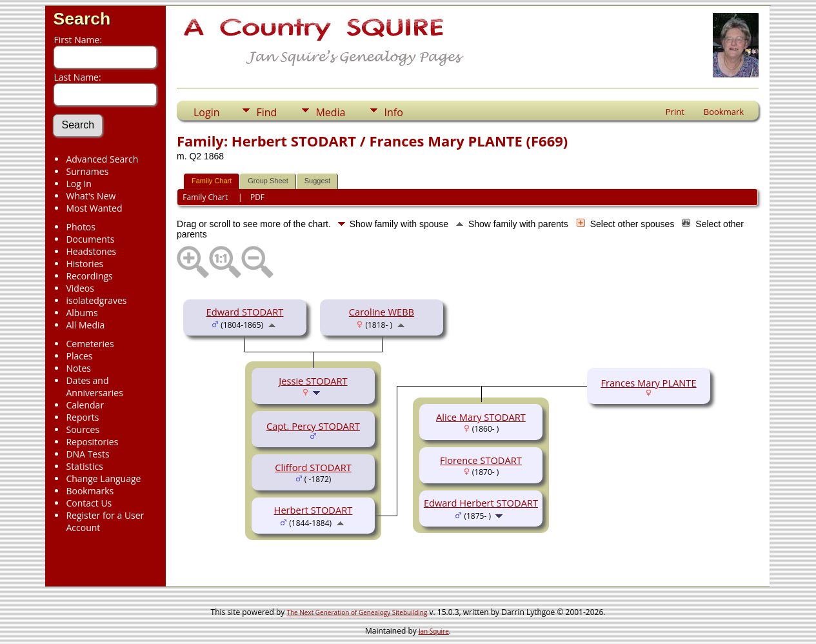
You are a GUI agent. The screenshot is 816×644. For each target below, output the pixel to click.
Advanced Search (102, 159)
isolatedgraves (96, 300)
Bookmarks (90, 491)
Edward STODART (245, 312)
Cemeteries (90, 344)
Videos (80, 288)
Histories (85, 264)
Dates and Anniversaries (94, 387)
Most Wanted (94, 208)
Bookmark (724, 112)
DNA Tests (87, 454)
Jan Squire (434, 631)
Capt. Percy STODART (313, 426)
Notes (78, 368)
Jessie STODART (313, 381)
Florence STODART (481, 460)
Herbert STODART (313, 510)
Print (675, 112)
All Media (85, 325)
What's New (91, 196)
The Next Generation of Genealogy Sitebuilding (357, 612)
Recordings (89, 276)
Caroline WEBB (382, 312)
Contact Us (89, 503)
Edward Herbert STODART (481, 503)
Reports (82, 417)
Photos (81, 227)
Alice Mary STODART (481, 417)
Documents (90, 239)
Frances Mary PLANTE (648, 383)
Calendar (85, 405)
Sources (83, 429)
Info (393, 112)
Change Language (103, 478)
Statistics (85, 466)
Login (207, 112)
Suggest (317, 181)
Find (266, 112)
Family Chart (212, 181)
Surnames (87, 171)
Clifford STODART (313, 467)
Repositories (92, 442)
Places (79, 356)
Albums (82, 313)
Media (330, 112)
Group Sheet (268, 181)
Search (82, 19)
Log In (78, 184)
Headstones (91, 251)
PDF (257, 197)
